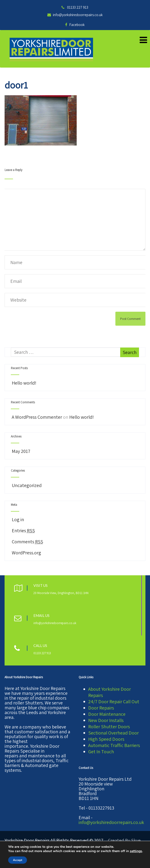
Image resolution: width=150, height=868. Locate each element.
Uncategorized (26, 485)
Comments (27, 542)
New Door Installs (106, 720)
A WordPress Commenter (37, 417)
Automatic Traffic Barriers (114, 745)
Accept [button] (18, 860)
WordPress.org (26, 553)
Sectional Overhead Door (113, 733)
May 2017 (21, 451)
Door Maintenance (107, 714)
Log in (17, 520)
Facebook (75, 25)
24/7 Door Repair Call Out (114, 702)
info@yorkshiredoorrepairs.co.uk (75, 15)
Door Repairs (101, 708)
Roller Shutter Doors (109, 727)
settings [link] (136, 851)
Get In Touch (101, 752)
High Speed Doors (106, 739)
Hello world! (24, 383)
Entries (23, 531)
